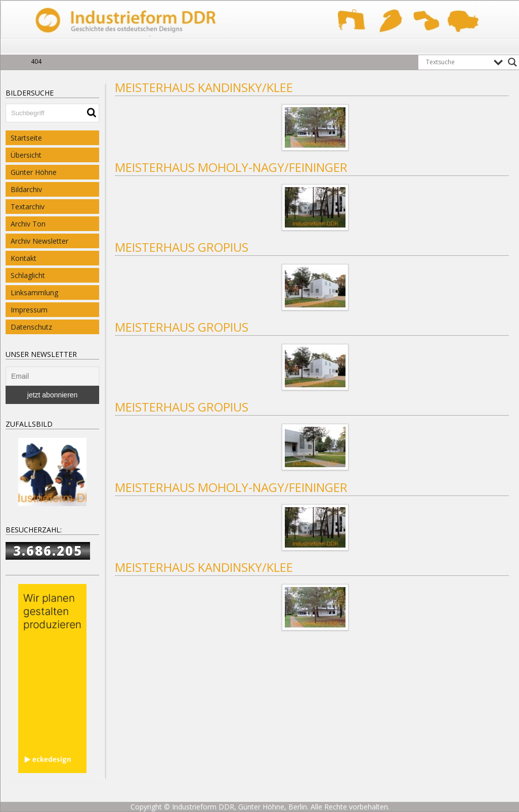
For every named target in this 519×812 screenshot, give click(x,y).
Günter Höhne (34, 172)
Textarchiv (28, 207)
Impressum (29, 310)
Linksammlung (34, 292)
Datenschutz (31, 327)
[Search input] (457, 62)
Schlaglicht (28, 275)
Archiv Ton (28, 224)
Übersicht (26, 155)
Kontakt (24, 258)
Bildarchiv (26, 189)
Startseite (26, 138)
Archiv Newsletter (39, 241)
